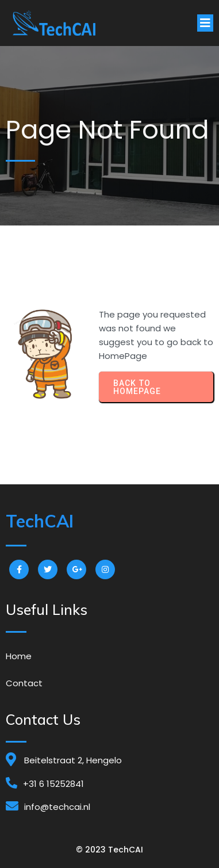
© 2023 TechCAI (109, 850)
